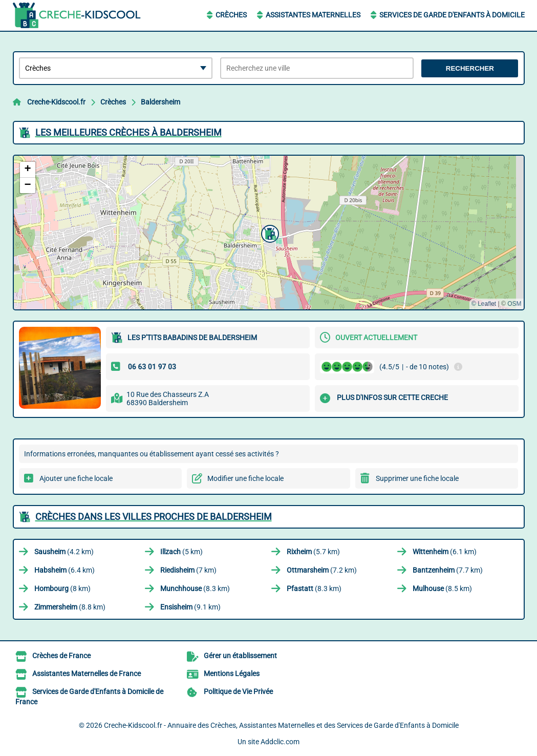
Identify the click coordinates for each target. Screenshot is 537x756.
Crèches (231, 15)
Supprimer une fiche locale (417, 478)
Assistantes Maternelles (313, 15)
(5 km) (181, 552)
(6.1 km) (445, 552)
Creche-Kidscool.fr (56, 102)
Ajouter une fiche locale (76, 478)
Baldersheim (160, 102)
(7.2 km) (322, 570)
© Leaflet (484, 304)
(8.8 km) (70, 607)
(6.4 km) (65, 570)
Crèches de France (61, 656)
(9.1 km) (190, 607)
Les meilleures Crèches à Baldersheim (128, 132)
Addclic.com (280, 742)
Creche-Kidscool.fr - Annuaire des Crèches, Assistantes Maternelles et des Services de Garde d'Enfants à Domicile (281, 725)
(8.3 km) (195, 589)
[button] (269, 233)
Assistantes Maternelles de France (87, 674)
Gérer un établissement (240, 656)
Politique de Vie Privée (238, 691)
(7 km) (188, 570)
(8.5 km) (442, 589)
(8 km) (62, 589)
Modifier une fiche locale (245, 478)
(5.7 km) (313, 552)
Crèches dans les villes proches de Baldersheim (154, 517)
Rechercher (470, 68)
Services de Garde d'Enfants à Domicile (452, 15)
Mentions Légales (232, 674)
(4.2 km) (64, 552)
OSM (514, 304)
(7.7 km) (448, 570)
